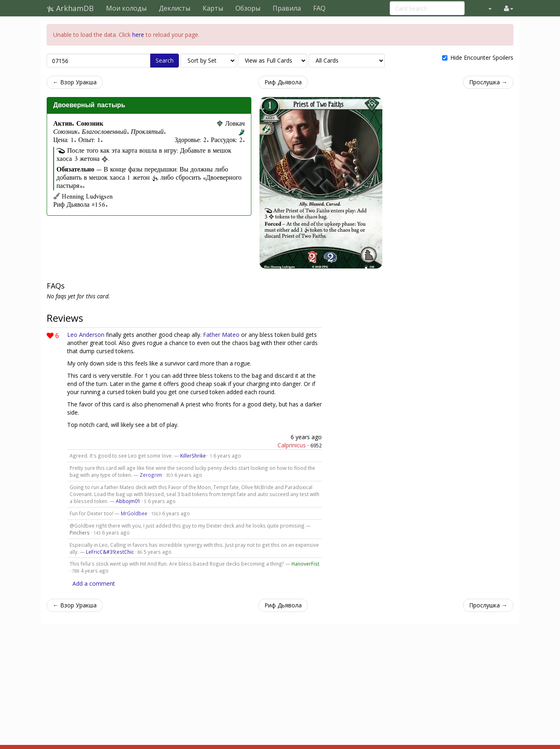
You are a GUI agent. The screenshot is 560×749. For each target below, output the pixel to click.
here (138, 35)
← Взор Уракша (75, 82)
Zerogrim (151, 475)
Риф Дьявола (283, 82)
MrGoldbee (134, 513)
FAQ (319, 8)
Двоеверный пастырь (89, 105)
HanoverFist (305, 564)
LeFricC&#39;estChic (110, 552)
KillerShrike (193, 456)
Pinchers (80, 532)
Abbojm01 (128, 501)
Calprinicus (292, 445)
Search (165, 60)
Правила (287, 8)
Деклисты (175, 8)
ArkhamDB (70, 8)
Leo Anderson (86, 335)
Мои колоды (126, 8)
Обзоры (248, 8)
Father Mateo (221, 335)
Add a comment (94, 583)
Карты (213, 8)
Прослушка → (488, 82)
